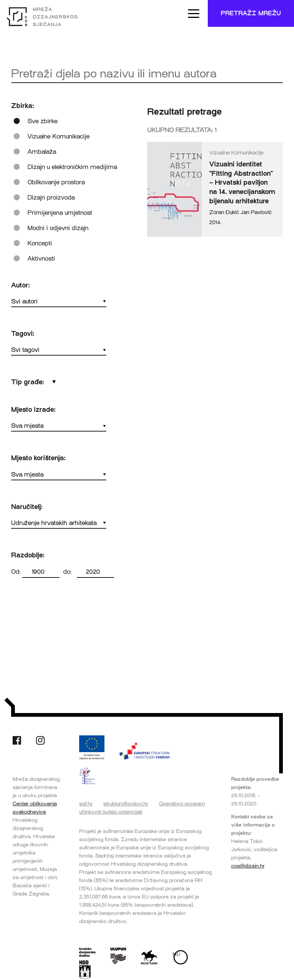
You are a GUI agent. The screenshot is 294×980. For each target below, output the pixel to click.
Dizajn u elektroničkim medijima (72, 167)
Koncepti (40, 243)
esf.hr (86, 804)
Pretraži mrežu (251, 13)
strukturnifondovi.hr (126, 804)
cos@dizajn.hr (248, 866)
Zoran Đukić (224, 212)
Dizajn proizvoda (51, 198)
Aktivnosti (41, 259)
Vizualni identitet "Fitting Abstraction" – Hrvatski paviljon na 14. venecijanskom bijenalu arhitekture (242, 183)
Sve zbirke (43, 121)
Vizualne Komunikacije (59, 136)
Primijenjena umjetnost (60, 213)
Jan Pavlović (256, 212)
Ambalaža (42, 152)
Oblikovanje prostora (56, 182)
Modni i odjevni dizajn (58, 228)
